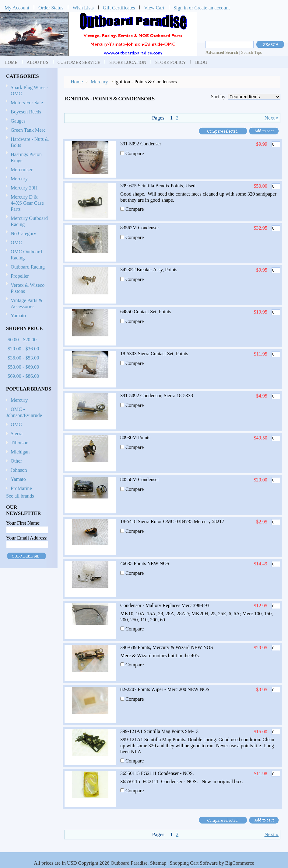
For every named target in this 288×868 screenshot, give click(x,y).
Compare (135, 153)
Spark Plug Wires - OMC (30, 90)
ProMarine (21, 488)
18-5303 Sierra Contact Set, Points (154, 354)
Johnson (19, 470)
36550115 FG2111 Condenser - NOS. (157, 773)
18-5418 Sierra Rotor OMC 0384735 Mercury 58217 (172, 521)
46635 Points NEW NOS (145, 563)
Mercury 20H (24, 188)
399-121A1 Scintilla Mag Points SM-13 (159, 731)
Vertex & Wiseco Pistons (28, 288)
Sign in (181, 8)
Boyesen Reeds (26, 112)
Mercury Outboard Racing (29, 221)
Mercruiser (28, 170)
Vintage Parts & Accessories (26, 303)
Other (16, 461)
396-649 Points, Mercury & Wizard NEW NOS (167, 647)
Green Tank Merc (28, 130)
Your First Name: (23, 523)
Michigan (20, 452)
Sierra (17, 434)
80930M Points (135, 437)
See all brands (20, 496)
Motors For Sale (27, 103)
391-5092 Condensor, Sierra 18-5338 (157, 396)
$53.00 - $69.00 (23, 367)
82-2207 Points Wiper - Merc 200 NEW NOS (165, 689)
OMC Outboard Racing (26, 255)
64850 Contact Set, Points (146, 312)
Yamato (18, 316)
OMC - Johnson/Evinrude (24, 412)
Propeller (28, 276)
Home (77, 82)
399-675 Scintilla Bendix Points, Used (158, 186)
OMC (28, 243)
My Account (17, 8)
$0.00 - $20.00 (22, 340)
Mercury (28, 179)
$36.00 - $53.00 (23, 358)
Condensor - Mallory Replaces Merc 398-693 (165, 605)
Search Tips (251, 52)
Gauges (18, 121)
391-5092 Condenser (141, 144)
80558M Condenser (140, 479)
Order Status (51, 8)
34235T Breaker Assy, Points (149, 270)
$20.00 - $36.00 (23, 349)
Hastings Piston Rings (26, 157)
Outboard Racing (28, 267)
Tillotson (19, 443)
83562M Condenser (140, 228)
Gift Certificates (119, 8)
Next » (271, 118)
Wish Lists (83, 8)
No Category (23, 233)
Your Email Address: (27, 538)
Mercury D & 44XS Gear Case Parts (27, 203)
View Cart (154, 8)
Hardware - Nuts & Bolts (30, 142)
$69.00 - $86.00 (23, 376)
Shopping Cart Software (194, 863)
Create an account (212, 8)
